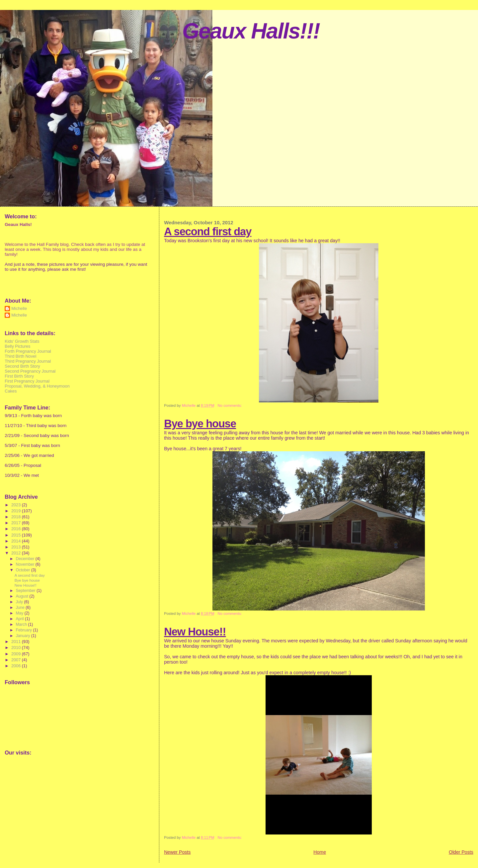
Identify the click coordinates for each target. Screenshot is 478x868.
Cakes (11, 391)
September (26, 591)
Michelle (19, 308)
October (23, 570)
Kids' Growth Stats (22, 341)
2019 (17, 511)
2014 (17, 541)
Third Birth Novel (20, 356)
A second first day (208, 231)
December (25, 559)
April (20, 619)
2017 (17, 523)
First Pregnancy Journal (27, 381)
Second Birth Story (22, 366)
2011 (17, 642)
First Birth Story (19, 376)
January (23, 636)
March (22, 624)
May (20, 613)
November (25, 564)
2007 (17, 660)
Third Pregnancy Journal (28, 361)
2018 (17, 517)
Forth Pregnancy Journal (28, 351)
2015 (17, 535)
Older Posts (461, 852)
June (21, 608)
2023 (17, 505)
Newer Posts (177, 852)
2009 (17, 654)
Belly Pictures (17, 346)
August (22, 596)
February (24, 630)
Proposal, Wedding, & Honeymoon (37, 386)
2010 (17, 648)
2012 (17, 553)
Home (320, 852)
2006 (17, 666)
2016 (17, 529)
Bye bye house (200, 424)
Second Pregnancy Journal (30, 371)
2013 (17, 547)
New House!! (195, 632)
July (20, 602)
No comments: (230, 405)
